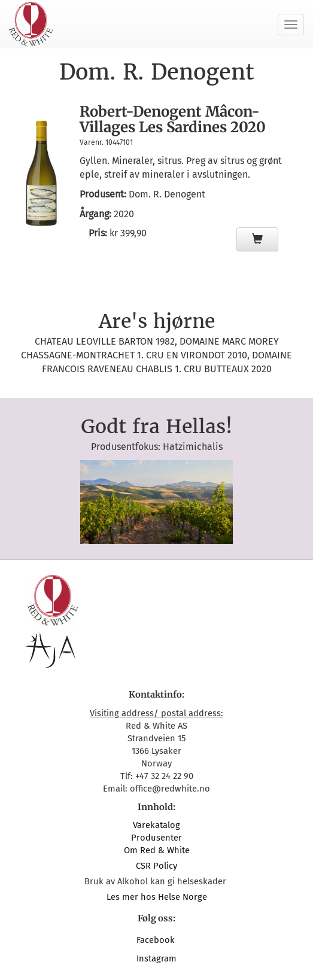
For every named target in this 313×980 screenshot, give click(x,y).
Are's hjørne (157, 321)
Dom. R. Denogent (167, 194)
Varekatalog (156, 825)
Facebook (157, 940)
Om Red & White (157, 850)
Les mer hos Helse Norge (157, 897)
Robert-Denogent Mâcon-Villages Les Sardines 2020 (173, 119)
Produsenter (156, 838)
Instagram (156, 958)
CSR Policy (156, 866)
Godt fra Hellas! (156, 427)
